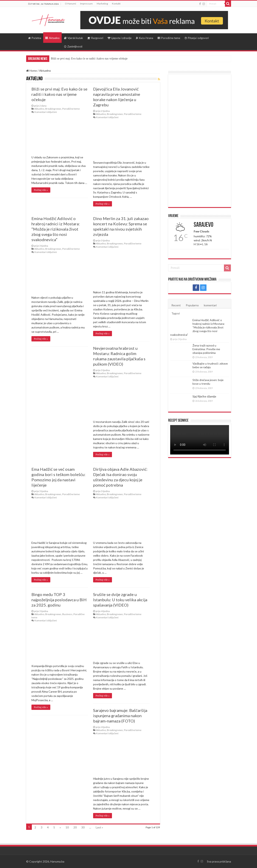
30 (83, 827)
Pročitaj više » (41, 190)
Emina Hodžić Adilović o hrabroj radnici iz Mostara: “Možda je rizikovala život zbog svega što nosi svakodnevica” (56, 229)
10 (67, 827)
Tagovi (176, 313)
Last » (99, 827)
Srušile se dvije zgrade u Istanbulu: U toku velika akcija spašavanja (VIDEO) (120, 600)
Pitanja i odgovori (197, 38)
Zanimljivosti (73, 46)
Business (67, 614)
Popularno (192, 305)
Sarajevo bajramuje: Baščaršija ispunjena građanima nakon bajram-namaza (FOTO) (120, 716)
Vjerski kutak (74, 38)
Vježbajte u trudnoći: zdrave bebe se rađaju (210, 365)
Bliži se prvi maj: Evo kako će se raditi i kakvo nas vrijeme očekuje (89, 59)
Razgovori (95, 38)
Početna (35, 38)
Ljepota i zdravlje (120, 38)
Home (32, 71)
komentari (210, 305)
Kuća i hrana (145, 38)
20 (75, 827)
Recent (176, 305)
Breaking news (53, 109)
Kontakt (116, 4)
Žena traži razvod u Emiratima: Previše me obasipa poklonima (206, 349)
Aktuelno (52, 38)
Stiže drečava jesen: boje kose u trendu (208, 382)
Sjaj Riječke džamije (204, 396)
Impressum (86, 4)
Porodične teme (169, 38)
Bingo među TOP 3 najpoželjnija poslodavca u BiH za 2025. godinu (59, 600)
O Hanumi (70, 4)
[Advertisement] (200, 141)
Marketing (102, 4)
